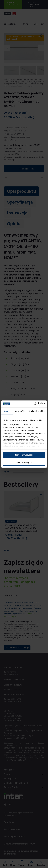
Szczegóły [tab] (20, 411)
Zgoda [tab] (7, 411)
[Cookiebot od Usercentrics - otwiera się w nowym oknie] (34, 404)
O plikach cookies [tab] (37, 411)
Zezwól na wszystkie (24, 455)
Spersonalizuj (24, 462)
